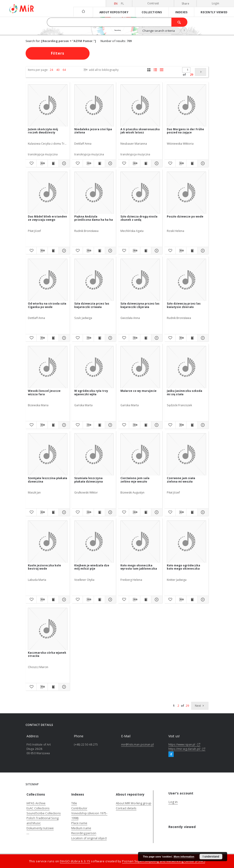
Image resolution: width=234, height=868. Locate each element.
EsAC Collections (38, 808)
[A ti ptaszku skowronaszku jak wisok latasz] (140, 106)
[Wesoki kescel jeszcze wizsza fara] (48, 367)
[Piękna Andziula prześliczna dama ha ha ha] (94, 193)
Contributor (79, 808)
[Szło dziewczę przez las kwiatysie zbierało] (187, 280)
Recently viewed (214, 12)
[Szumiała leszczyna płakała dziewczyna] (94, 455)
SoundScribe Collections (44, 813)
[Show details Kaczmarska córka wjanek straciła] (63, 687)
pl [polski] (122, 4)
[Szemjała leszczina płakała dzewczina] (48, 455)
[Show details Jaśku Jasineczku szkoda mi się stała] (202, 425)
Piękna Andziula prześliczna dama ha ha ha (94, 218)
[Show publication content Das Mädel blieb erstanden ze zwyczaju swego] (53, 251)
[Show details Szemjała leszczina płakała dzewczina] (63, 512)
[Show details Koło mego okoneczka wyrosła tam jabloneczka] (156, 600)
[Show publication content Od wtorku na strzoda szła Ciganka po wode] (53, 338)
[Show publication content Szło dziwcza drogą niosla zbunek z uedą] (146, 251)
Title (74, 803)
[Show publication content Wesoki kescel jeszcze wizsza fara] (53, 425)
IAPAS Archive (36, 803)
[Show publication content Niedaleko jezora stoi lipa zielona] (99, 163)
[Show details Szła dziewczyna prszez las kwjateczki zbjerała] (156, 338)
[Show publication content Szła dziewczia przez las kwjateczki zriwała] (99, 338)
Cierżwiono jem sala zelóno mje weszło (135, 480)
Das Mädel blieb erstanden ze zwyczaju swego (47, 218)
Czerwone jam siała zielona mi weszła (181, 480)
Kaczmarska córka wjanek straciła (47, 654)
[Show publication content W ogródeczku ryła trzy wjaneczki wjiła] (99, 425)
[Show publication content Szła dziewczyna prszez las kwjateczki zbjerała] (146, 338)
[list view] (162, 70)
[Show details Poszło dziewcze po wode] (202, 251)
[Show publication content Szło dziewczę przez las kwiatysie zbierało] (192, 338)
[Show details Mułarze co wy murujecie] (156, 425)
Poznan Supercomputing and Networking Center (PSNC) (164, 861)
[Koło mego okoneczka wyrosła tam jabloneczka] (140, 542)
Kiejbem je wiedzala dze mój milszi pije (92, 567)
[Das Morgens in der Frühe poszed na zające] (187, 106)
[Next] (201, 72)
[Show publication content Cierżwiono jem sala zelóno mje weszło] (146, 512)
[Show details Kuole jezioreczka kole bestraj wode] (63, 600)
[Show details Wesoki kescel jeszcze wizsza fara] (63, 425)
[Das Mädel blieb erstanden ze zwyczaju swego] (48, 193)
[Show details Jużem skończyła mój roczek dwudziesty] (63, 163)
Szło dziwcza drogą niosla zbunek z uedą (139, 218)
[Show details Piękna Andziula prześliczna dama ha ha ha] (110, 251)
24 (51, 70)
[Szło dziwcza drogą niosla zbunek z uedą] (140, 193)
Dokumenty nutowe (40, 828)
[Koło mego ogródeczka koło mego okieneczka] (187, 542)
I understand (211, 857)
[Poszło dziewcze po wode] (187, 193)
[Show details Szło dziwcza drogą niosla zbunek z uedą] (156, 251)
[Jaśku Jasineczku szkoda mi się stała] (187, 367)
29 (191, 75)
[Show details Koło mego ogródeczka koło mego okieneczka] (202, 600)
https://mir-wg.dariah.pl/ (187, 749)
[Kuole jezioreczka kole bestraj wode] (48, 542)
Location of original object (89, 838)
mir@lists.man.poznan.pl (137, 745)
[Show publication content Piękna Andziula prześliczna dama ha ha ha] (99, 251)
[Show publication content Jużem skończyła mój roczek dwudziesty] (53, 163)
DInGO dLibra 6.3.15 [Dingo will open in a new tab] (75, 861)
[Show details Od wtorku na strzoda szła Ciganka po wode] (63, 338)
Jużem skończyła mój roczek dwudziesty (43, 131)
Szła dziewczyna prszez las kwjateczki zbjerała (140, 305)
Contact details (126, 808)
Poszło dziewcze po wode (185, 216)
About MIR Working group (134, 803)
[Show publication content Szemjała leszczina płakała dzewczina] (53, 512)
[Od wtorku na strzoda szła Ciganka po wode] (48, 280)
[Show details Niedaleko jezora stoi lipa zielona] (110, 163)
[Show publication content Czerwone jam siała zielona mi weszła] (192, 512)
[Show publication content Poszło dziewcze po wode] (192, 251)
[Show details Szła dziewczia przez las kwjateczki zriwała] (110, 338)
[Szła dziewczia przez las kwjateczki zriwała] (94, 280)
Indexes (181, 12)
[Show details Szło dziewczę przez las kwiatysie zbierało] (202, 338)
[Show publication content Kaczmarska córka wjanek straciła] (53, 687)
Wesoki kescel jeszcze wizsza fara (44, 392)
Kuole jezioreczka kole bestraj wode (44, 567)
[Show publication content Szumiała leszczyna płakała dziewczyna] (99, 512)
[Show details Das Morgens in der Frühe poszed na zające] (202, 163)
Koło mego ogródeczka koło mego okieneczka (183, 567)
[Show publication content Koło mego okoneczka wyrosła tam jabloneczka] (146, 600)
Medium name (81, 828)
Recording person (84, 833)
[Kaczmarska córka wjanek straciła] (48, 629)
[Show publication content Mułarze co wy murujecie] (146, 425)
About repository (114, 12)
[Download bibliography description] (42, 163)
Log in (173, 802)
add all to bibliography (101, 70)
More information (184, 857)
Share (185, 4)
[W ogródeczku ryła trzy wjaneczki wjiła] (94, 367)
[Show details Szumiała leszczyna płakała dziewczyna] (110, 512)
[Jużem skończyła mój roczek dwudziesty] (48, 106)
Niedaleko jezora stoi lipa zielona (93, 131)
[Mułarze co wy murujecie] (140, 367)
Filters (58, 53)
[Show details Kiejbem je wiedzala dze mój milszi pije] (110, 600)
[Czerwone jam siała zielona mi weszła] (187, 455)
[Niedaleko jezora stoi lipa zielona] (94, 106)
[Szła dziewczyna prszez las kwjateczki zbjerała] (140, 280)
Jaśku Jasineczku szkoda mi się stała (185, 392)
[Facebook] (171, 754)
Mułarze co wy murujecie (138, 391)
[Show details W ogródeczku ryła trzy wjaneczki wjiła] (110, 425)
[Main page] (83, 12)
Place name (79, 823)
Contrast (153, 3)
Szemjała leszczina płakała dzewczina (48, 480)
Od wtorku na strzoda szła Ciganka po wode (47, 305)
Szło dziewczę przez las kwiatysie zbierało (184, 305)
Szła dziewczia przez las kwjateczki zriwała (92, 305)
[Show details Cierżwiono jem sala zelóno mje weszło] (156, 512)
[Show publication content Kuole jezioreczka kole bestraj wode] (53, 600)
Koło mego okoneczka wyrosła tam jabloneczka (139, 567)
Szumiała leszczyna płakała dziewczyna (89, 480)
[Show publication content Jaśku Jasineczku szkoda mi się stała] (192, 425)
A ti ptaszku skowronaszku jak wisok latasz (140, 131)
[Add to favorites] (31, 163)
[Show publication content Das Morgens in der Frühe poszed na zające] (192, 163)
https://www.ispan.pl (184, 745)
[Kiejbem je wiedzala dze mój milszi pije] (94, 542)
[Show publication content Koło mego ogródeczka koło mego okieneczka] (192, 600)
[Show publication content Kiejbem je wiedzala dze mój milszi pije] (99, 600)
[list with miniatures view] (155, 70)
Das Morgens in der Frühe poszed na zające (185, 131)
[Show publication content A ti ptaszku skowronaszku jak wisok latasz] (146, 163)
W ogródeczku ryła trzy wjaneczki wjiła (91, 392)
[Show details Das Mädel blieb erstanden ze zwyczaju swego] (63, 251)
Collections (152, 12)
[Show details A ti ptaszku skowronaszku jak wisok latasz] (156, 163)
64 (64, 70)
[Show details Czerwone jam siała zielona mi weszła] (202, 512)
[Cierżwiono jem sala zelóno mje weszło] (140, 455)
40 (58, 70)
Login (215, 3)
